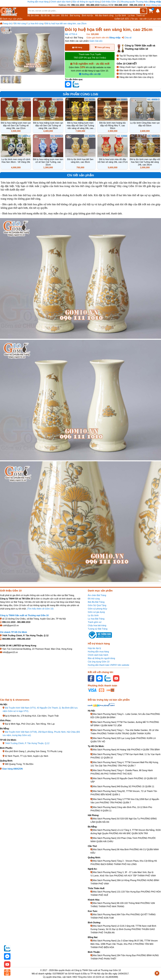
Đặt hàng (77, 47)
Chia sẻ (127, 38)
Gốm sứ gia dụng (96, 612)
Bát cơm (56, 15)
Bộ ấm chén (33, 15)
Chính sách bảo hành (61, 2)
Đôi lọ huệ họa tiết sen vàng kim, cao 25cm (66, 24)
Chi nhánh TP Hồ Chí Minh (13, 632)
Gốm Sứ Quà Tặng (97, 605)
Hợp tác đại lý (94, 648)
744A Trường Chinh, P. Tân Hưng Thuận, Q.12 (27, 743)
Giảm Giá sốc (96, 41)
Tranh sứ (141, 15)
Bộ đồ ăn (45, 15)
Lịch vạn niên (155, 19)
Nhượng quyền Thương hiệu (134, 2)
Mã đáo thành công (104, 15)
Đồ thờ (65, 15)
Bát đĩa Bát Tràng (96, 602)
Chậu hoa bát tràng (97, 625)
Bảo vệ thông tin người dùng (86, 2)
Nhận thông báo (152, 5)
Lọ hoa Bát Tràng (96, 619)
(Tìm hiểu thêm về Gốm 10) (40, 609)
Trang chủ (6, 24)
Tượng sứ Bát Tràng (98, 629)
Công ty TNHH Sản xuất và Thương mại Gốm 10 (24, 615)
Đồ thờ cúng (20, 24)
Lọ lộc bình (121, 15)
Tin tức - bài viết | (139, 19)
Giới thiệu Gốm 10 (111, 2)
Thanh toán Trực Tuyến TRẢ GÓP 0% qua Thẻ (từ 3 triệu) (90, 56)
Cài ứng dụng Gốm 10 (99, 662)
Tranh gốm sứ (95, 622)
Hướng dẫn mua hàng (38, 2)
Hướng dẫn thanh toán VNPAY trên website (108, 665)
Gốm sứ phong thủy (97, 609)
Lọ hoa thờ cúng (35, 24)
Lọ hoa (131, 15)
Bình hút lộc (88, 15)
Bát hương (75, 15)
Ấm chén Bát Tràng (97, 595)
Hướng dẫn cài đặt (90, 74)
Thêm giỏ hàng (102, 47)
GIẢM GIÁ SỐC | (123, 19)
